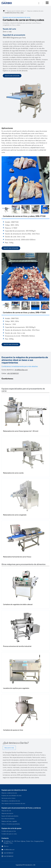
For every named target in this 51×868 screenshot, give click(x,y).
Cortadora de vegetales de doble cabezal (18, 604)
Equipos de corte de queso (11, 828)
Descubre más (9, 748)
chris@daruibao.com (21, 370)
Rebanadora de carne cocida (13, 473)
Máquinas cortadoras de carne (35, 11)
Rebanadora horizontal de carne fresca (17, 557)
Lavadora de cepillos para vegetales (16, 688)
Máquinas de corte (6, 811)
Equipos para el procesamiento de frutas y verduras (21, 808)
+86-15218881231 (13, 373)
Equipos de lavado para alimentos (10, 816)
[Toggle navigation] (47, 3)
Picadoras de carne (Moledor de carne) (11, 796)
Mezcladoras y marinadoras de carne (11, 801)
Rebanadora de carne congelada (15, 515)
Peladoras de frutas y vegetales (9, 821)
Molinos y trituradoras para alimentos (11, 824)
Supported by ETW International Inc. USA (26, 865)
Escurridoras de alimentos (8, 819)
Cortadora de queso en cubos (9, 834)
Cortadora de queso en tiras (13, 730)
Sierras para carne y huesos (8, 798)
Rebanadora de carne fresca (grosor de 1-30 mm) (21, 431)
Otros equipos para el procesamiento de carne (13, 803)
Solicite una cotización (12, 76)
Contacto (5, 838)
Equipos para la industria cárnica (16, 11)
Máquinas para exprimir (7, 813)
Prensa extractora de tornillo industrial (17, 646)
